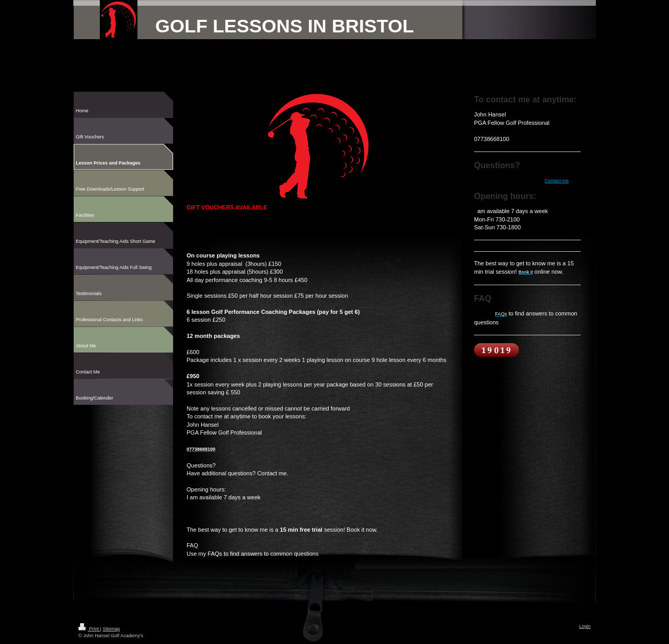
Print (89, 629)
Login (585, 626)
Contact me (557, 181)
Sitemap (111, 629)
